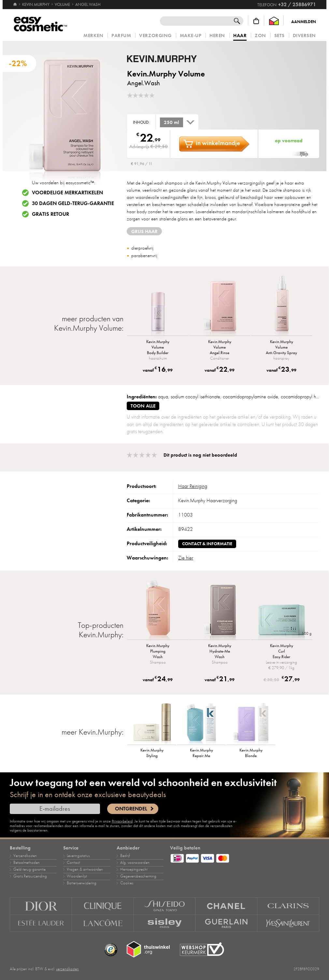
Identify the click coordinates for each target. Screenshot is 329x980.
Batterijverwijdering (82, 883)
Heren (217, 36)
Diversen (304, 36)
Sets (279, 36)
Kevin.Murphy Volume (166, 74)
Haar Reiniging (193, 486)
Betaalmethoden (27, 863)
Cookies (127, 883)
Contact (73, 863)
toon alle (143, 406)
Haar (240, 36)
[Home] (15, 2)
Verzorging (155, 36)
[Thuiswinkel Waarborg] (274, 21)
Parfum (121, 36)
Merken (93, 36)
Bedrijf (125, 856)
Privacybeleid (122, 821)
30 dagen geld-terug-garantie (73, 203)
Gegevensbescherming (138, 876)
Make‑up (191, 36)
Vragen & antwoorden (85, 869)
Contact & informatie (207, 544)
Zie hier (186, 558)
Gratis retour (50, 214)
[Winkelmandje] (256, 21)
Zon (260, 36)
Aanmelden (304, 22)
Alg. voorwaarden (135, 863)
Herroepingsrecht (134, 869)
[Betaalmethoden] (245, 857)
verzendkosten (67, 969)
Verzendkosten (25, 856)
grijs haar (144, 231)
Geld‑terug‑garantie (29, 869)
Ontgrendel (131, 809)
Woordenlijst (77, 876)
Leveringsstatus (78, 856)
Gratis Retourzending (30, 876)
